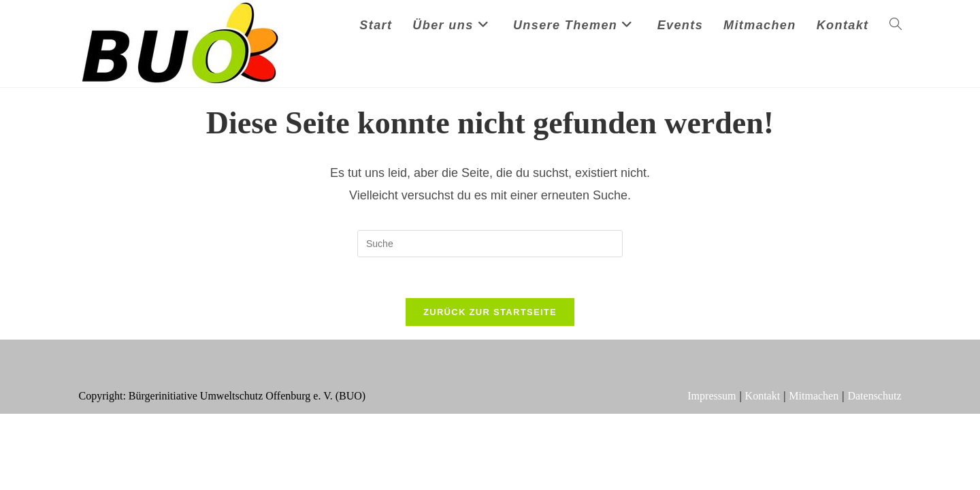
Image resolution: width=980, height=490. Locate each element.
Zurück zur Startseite (490, 312)
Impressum (712, 396)
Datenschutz (874, 396)
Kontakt (763, 396)
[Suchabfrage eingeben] (490, 244)
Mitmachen (814, 396)
